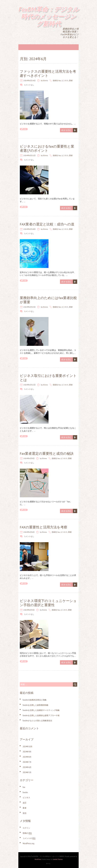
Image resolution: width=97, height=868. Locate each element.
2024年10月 (28, 747)
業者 (71, 80)
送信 (25, 813)
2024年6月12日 (29, 385)
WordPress (38, 859)
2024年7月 (27, 762)
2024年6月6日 (29, 532)
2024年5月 (27, 772)
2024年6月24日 (29, 80)
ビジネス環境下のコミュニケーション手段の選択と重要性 (48, 603)
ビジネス (65, 80)
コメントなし (29, 85)
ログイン (26, 828)
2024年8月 (27, 757)
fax (60, 80)
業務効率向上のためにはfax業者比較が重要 (48, 300)
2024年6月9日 (29, 458)
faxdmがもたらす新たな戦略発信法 (37, 721)
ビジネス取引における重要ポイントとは (48, 378)
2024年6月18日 (29, 229)
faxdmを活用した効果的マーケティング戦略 (41, 710)
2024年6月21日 (29, 155)
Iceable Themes (58, 859)
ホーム (48, 863)
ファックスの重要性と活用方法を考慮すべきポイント (48, 74)
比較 (25, 129)
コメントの (29, 838)
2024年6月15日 (29, 307)
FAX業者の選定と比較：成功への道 (47, 224)
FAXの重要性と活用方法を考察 (44, 527)
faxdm (25, 792)
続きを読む (66, 130)
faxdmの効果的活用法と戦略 (35, 700)
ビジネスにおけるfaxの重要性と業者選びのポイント (47, 148)
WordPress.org (28, 843)
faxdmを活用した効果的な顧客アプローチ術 (41, 715)
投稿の (27, 833)
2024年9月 (27, 752)
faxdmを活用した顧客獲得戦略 (36, 705)
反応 (25, 803)
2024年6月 (27, 767)
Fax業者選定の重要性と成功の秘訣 (47, 453)
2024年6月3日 (29, 610)
